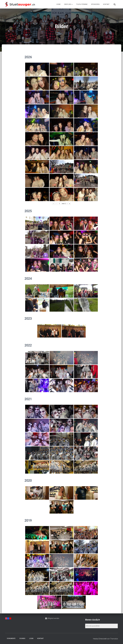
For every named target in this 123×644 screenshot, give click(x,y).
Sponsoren (95, 4)
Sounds (22, 638)
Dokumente (11, 638)
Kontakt (106, 4)
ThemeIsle (114, 639)
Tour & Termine (82, 4)
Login (31, 638)
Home (59, 4)
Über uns (68, 4)
